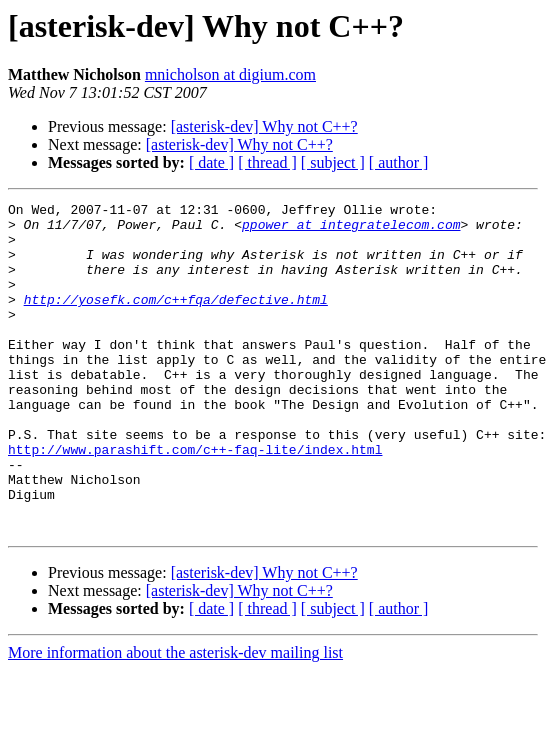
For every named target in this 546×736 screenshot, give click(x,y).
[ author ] (399, 162)
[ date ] (211, 162)
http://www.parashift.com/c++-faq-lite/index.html (195, 500)
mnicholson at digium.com (230, 74)
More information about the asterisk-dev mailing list (175, 718)
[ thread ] (267, 162)
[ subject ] (333, 162)
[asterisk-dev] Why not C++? (264, 126)
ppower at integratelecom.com (351, 230)
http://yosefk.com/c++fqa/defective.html (176, 320)
